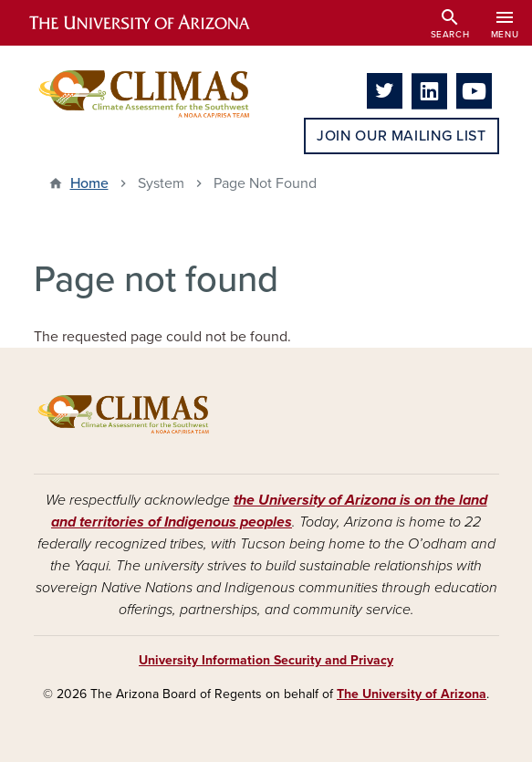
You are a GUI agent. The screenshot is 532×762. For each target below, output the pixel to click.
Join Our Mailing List (401, 136)
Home (89, 183)
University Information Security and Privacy (266, 660)
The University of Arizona (412, 694)
